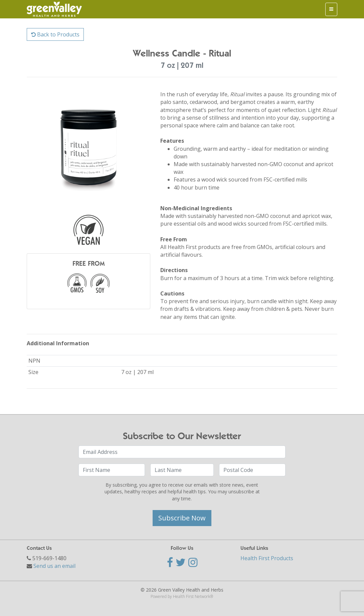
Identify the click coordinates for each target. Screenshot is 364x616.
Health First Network (192, 596)
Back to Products (55, 34)
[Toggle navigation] (331, 9)
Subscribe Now (182, 518)
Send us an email (54, 566)
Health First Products (267, 558)
